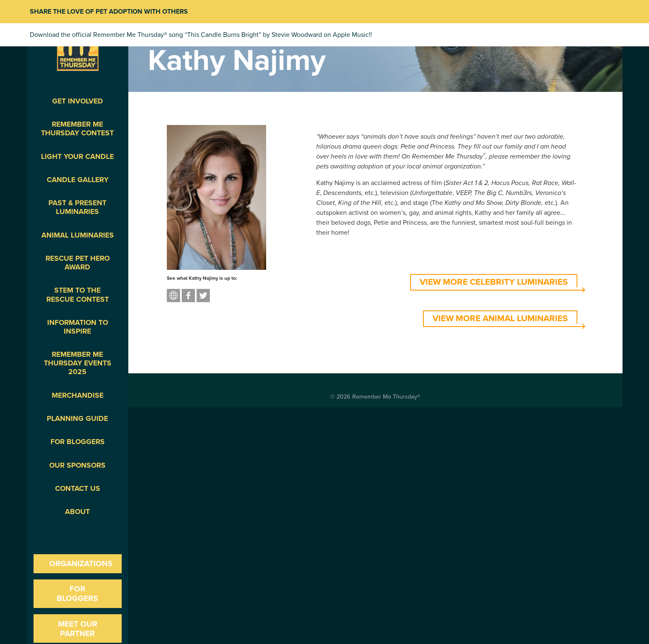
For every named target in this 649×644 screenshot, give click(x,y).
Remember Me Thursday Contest (77, 129)
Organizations (81, 563)
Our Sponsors (77, 465)
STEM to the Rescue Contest (78, 295)
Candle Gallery (78, 180)
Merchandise (78, 395)
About (77, 512)
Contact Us (78, 489)
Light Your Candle (77, 157)
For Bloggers (78, 442)
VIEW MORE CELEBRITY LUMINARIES (494, 282)
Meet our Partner (78, 629)
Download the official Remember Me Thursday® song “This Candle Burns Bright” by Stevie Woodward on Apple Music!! (201, 35)
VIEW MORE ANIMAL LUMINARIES (500, 318)
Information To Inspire (78, 327)
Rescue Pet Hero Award (78, 263)
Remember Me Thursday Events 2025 (78, 363)
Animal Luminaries (78, 235)
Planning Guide (77, 419)
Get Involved (78, 101)
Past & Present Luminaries (77, 207)
